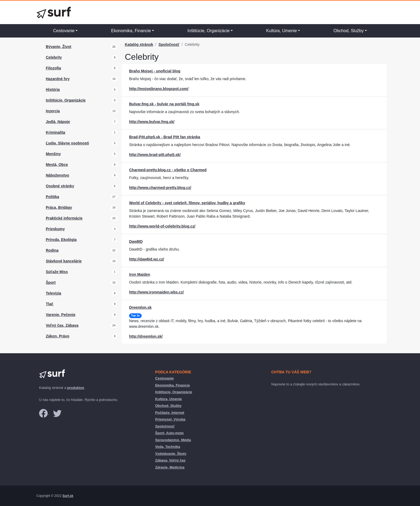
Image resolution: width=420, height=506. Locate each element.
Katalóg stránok (139, 44)
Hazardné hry (58, 79)
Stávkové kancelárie (64, 261)
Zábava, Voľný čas (170, 460)
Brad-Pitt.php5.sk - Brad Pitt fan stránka (165, 137)
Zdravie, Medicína (170, 467)
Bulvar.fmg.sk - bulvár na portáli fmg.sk (164, 104)
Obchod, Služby (349, 31)
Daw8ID (136, 241)
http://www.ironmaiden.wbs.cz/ (156, 292)
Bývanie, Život (59, 47)
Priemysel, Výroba (170, 419)
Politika (52, 197)
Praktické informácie (64, 218)
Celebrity (54, 57)
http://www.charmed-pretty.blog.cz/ (160, 188)
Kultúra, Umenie (282, 31)
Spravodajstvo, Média (173, 440)
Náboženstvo (57, 175)
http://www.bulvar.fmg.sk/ (152, 122)
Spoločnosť (169, 44)
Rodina (52, 250)
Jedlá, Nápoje (58, 122)
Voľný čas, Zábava (62, 325)
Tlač (50, 304)
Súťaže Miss (57, 272)
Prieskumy (55, 229)
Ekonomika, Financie (131, 31)
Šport (51, 282)
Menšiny (53, 154)
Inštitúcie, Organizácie (209, 31)
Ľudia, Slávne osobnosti (67, 143)
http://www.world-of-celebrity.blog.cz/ (162, 226)
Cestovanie (64, 31)
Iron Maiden (140, 274)
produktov (76, 388)
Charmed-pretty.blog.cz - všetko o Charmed (168, 170)
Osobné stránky (60, 186)
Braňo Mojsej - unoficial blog (155, 71)
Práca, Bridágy (59, 207)
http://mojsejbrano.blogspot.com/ (159, 89)
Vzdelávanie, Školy (171, 454)
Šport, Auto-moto (169, 433)
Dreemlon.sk (140, 307)
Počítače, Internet (170, 413)
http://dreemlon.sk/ (146, 336)
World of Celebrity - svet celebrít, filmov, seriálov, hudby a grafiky (187, 203)
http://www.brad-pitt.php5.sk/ (155, 155)
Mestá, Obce (57, 165)
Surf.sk (68, 496)
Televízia (53, 293)
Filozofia (53, 68)
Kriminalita (55, 132)
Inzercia (53, 111)
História (53, 90)
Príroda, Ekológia (61, 240)
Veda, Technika (168, 447)
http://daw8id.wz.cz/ (147, 259)
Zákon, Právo (58, 336)
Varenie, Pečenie (61, 315)
